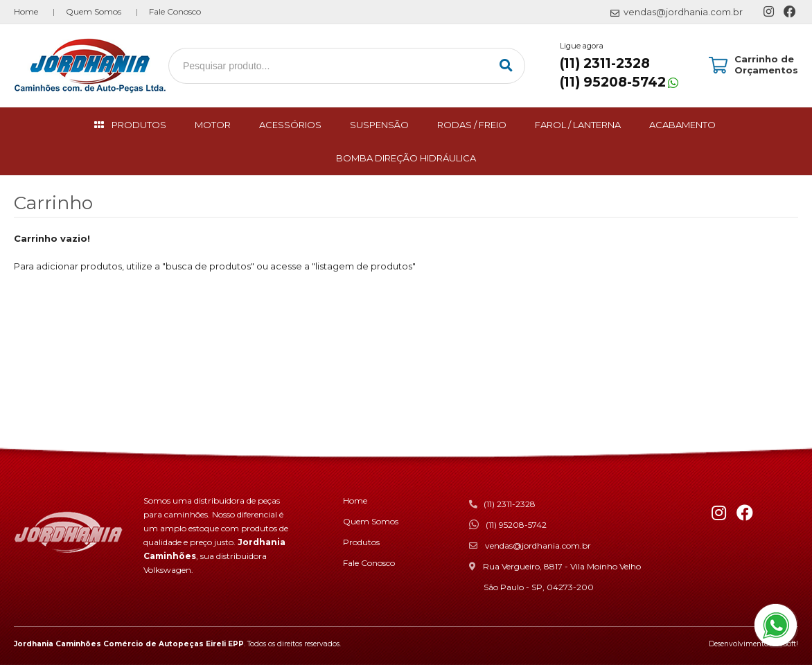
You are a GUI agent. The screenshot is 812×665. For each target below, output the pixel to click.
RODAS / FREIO (472, 125)
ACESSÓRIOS (290, 125)
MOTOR (213, 125)
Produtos (361, 542)
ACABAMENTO (682, 125)
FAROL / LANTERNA (578, 125)
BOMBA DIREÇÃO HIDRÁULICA (406, 158)
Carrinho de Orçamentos (766, 64)
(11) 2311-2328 (605, 63)
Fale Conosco (175, 11)
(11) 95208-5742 (613, 82)
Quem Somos (94, 11)
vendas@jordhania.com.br (538, 546)
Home (26, 11)
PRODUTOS (139, 125)
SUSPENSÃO (379, 125)
